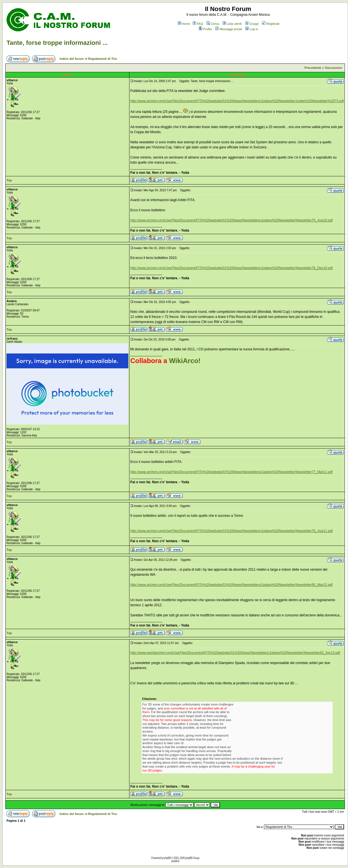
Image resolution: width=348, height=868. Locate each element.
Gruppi (252, 24)
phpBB (167, 858)
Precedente (313, 68)
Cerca (213, 24)
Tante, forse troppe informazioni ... (57, 43)
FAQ (198, 24)
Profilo (205, 29)
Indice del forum (71, 59)
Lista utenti (232, 24)
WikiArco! (185, 361)
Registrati (271, 24)
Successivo (334, 68)
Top (9, 180)
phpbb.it (175, 861)
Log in (252, 29)
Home (184, 24)
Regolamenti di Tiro (103, 59)
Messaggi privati (228, 29)
